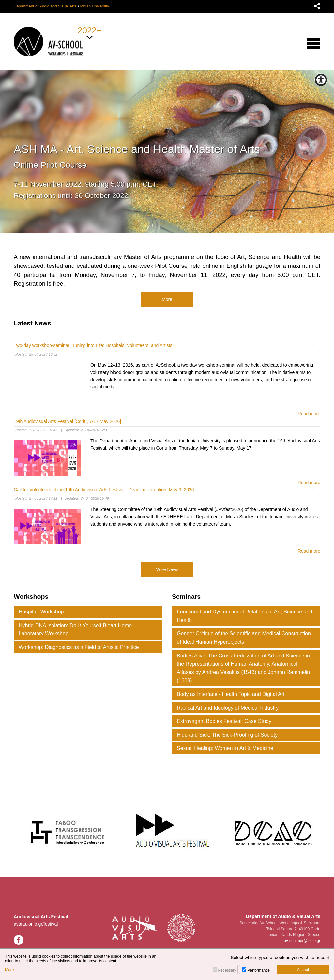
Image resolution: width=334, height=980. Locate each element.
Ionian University (94, 6)
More (167, 299)
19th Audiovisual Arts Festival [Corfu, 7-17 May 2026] (67, 421)
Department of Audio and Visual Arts (45, 6)
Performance (258, 970)
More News (167, 569)
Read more (309, 414)
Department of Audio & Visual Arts (283, 916)
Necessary (227, 970)
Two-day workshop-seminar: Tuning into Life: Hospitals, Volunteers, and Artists (93, 345)
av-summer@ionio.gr (302, 941)
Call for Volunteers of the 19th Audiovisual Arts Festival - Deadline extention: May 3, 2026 (104, 490)
